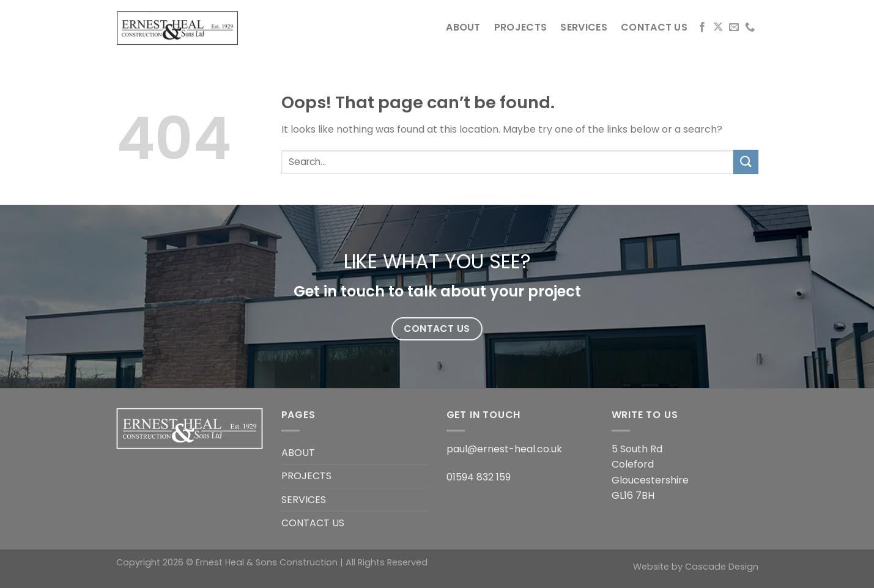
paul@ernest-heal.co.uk (504, 449)
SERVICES (584, 27)
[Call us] (750, 28)
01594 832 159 (479, 477)
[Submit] (746, 162)
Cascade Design (722, 567)
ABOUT (463, 27)
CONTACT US (654, 27)
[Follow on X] (718, 28)
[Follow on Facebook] (702, 28)
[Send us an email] (734, 28)
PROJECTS (521, 27)
